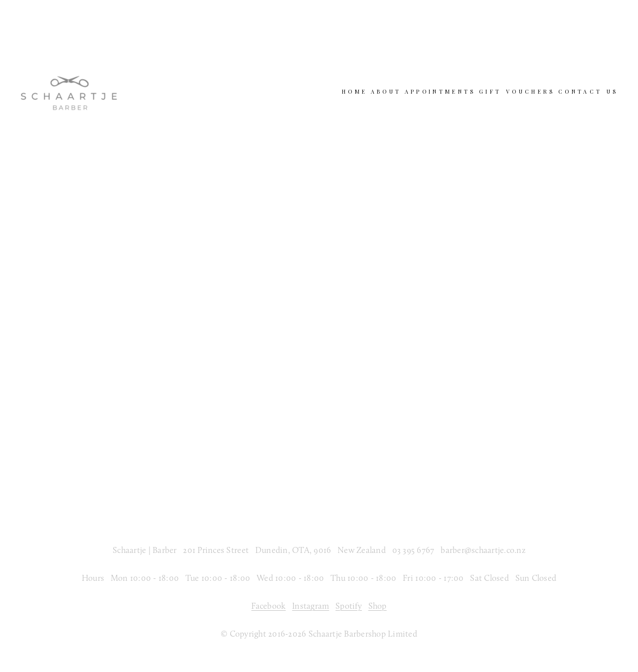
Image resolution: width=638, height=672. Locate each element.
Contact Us (588, 91)
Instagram (311, 606)
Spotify (349, 606)
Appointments (440, 91)
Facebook (268, 606)
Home (355, 91)
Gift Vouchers (517, 91)
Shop (378, 606)
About (386, 91)
